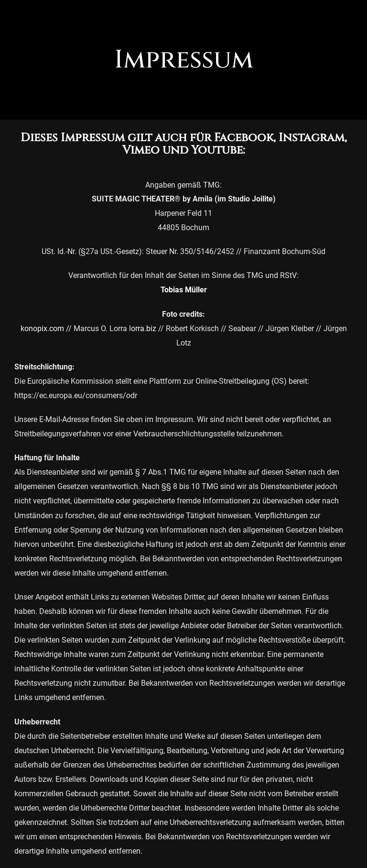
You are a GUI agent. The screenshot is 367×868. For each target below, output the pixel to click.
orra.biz (144, 328)
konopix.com (42, 328)
